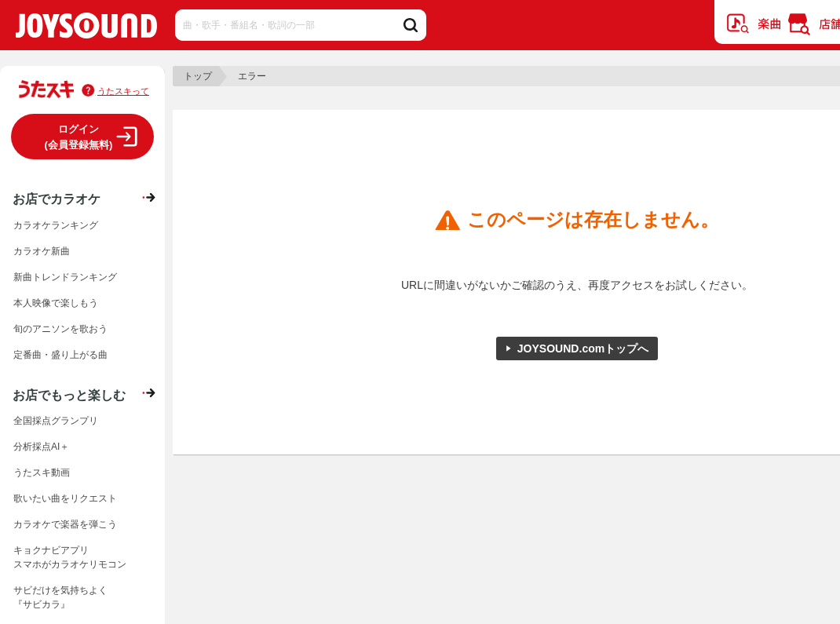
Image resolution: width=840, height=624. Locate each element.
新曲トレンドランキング (65, 277)
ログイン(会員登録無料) (79, 137)
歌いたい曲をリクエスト (65, 498)
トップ (198, 76)
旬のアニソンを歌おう (60, 329)
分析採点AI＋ (41, 447)
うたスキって (123, 91)
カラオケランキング (56, 225)
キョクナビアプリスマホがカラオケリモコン (70, 557)
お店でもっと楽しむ (69, 395)
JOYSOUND (86, 29)
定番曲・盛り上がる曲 (60, 355)
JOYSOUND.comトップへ (583, 348)
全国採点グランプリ (56, 421)
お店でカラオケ (57, 199)
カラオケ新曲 (42, 251)
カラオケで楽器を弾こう (65, 524)
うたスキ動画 (42, 473)
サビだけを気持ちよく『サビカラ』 (60, 597)
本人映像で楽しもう (56, 303)
